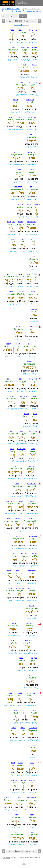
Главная (6, 858)
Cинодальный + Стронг (11, 11)
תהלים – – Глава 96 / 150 (22, 21)
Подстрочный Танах (30, 9)
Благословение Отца (32, 11)
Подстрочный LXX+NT (11, 9)
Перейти (23, 16)
